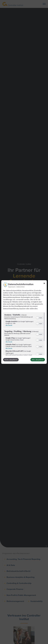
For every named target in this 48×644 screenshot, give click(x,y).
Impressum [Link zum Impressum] (12, 287)
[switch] (40, 317)
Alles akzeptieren (38, 360)
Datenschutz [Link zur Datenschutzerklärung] (21, 287)
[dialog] (24, 322)
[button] (37, 318)
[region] (24, 334)
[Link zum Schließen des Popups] (44, 284)
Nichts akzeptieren (11, 360)
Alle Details (9, 325)
